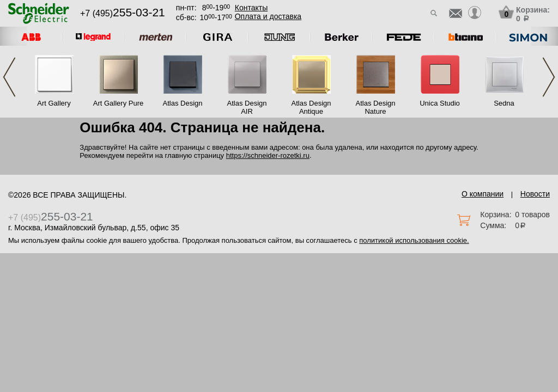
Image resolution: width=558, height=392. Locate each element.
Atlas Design (183, 103)
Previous (9, 77)
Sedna (504, 103)
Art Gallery (54, 103)
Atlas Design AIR (247, 107)
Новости (535, 194)
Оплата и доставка (268, 16)
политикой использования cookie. (414, 240)
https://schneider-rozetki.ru (268, 155)
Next (549, 77)
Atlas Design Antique (311, 107)
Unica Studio (440, 103)
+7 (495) (123, 13)
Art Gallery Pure (118, 103)
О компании (483, 194)
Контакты (251, 8)
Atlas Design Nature (376, 107)
